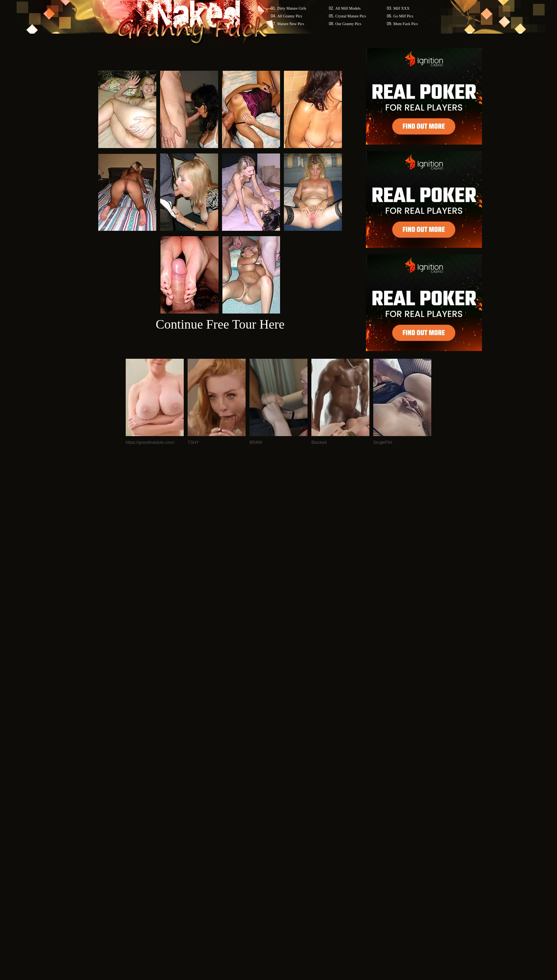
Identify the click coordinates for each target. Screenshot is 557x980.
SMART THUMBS (292, 833)
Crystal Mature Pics (351, 16)
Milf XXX (402, 8)
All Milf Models (348, 8)
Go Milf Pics (403, 16)
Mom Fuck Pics (406, 24)
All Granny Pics (290, 16)
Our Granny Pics (348, 24)
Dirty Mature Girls (292, 8)
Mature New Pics (291, 24)
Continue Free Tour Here (220, 324)
